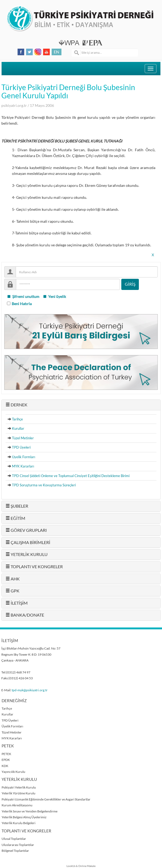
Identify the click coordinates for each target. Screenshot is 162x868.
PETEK (6, 754)
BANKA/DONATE (25, 615)
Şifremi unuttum (23, 297)
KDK (5, 766)
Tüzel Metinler (23, 438)
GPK (13, 591)
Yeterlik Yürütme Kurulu (18, 793)
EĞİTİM (15, 518)
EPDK (6, 760)
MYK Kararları (23, 466)
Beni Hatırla (22, 304)
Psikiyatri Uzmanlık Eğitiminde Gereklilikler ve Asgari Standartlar (46, 799)
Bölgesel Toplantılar (15, 851)
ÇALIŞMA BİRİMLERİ (28, 542)
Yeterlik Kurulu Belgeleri (18, 823)
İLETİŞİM (17, 603)
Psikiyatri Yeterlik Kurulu (19, 787)
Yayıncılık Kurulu (13, 772)
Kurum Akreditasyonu (17, 805)
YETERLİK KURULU (27, 554)
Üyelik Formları (24, 457)
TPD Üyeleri (21, 447)
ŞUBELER (17, 506)
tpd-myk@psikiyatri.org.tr (30, 690)
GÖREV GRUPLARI (26, 530)
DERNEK (16, 405)
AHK (13, 579)
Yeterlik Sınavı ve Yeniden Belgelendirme (30, 811)
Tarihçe (17, 419)
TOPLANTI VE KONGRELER (34, 567)
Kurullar (18, 428)
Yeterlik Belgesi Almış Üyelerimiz (24, 817)
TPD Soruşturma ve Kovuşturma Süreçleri (44, 485)
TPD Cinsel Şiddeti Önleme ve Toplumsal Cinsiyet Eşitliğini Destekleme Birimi (71, 476)
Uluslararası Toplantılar (18, 845)
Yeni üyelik (54, 297)
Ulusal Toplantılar (14, 839)
